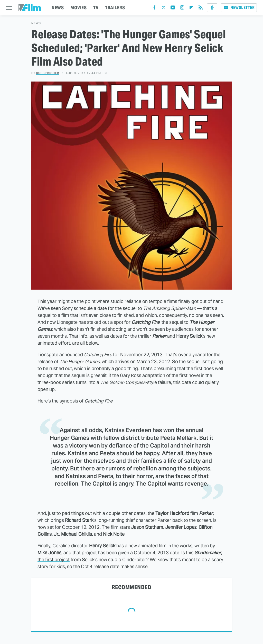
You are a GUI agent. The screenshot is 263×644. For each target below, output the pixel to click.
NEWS (58, 8)
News (36, 23)
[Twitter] (164, 9)
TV (96, 8)
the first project (54, 560)
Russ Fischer (48, 73)
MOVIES (78, 8)
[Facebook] (154, 9)
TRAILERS (115, 8)
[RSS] (201, 9)
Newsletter (239, 8)
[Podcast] (212, 8)
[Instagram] (182, 9)
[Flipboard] (191, 9)
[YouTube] (173, 9)
